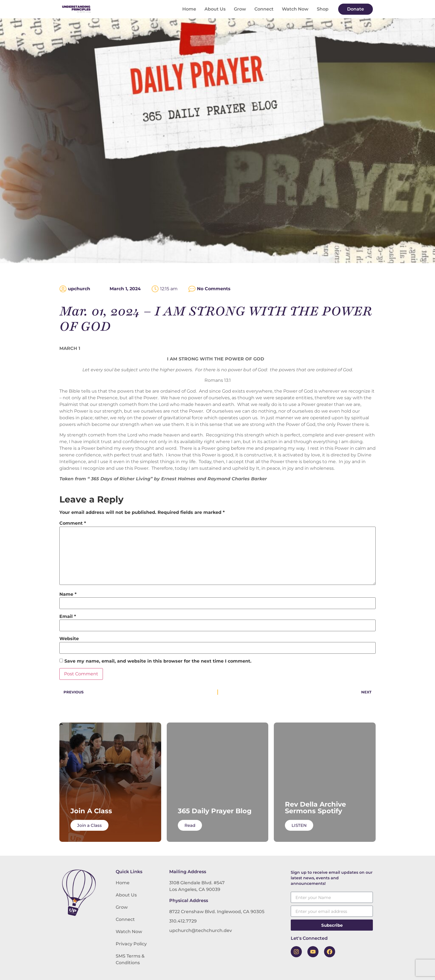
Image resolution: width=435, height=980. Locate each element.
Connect (264, 9)
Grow (240, 9)
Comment (73, 523)
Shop (323, 9)
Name (68, 594)
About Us (215, 9)
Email (68, 617)
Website (69, 639)
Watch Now (295, 9)
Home (189, 9)
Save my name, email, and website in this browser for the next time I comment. (158, 661)
